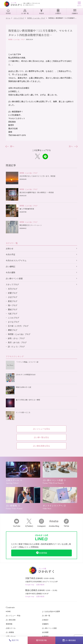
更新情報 (9, 624)
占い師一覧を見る (41, 437)
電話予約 (14, 640)
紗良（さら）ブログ (16, 338)
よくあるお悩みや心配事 (51, 611)
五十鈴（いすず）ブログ (18, 326)
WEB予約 (41, 640)
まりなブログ (14, 322)
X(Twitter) (29, 523)
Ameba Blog (54, 523)
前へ (10, 147)
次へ (73, 147)
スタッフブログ (12, 284)
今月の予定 (11, 254)
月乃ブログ (13, 289)
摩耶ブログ (13, 330)
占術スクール (11, 628)
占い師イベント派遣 (14, 278)
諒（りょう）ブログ (16, 347)
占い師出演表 (69, 640)
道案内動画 (40, 585)
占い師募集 (10, 632)
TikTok (66, 523)
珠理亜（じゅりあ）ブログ (17, 39)
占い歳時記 (11, 266)
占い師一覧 (46, 616)
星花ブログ (13, 301)
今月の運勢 (11, 272)
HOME (8, 611)
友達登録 (41, 553)
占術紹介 (45, 620)
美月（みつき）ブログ (17, 342)
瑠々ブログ (13, 305)
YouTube (17, 523)
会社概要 (45, 632)
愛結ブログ (13, 309)
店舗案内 (45, 624)
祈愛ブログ (13, 293)
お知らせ (10, 248)
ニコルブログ (14, 318)
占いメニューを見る (41, 429)
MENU (79, 4)
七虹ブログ (13, 314)
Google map (30, 585)
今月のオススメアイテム (16, 260)
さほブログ (13, 297)
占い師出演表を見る (41, 446)
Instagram (41, 523)
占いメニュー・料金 (13, 616)
